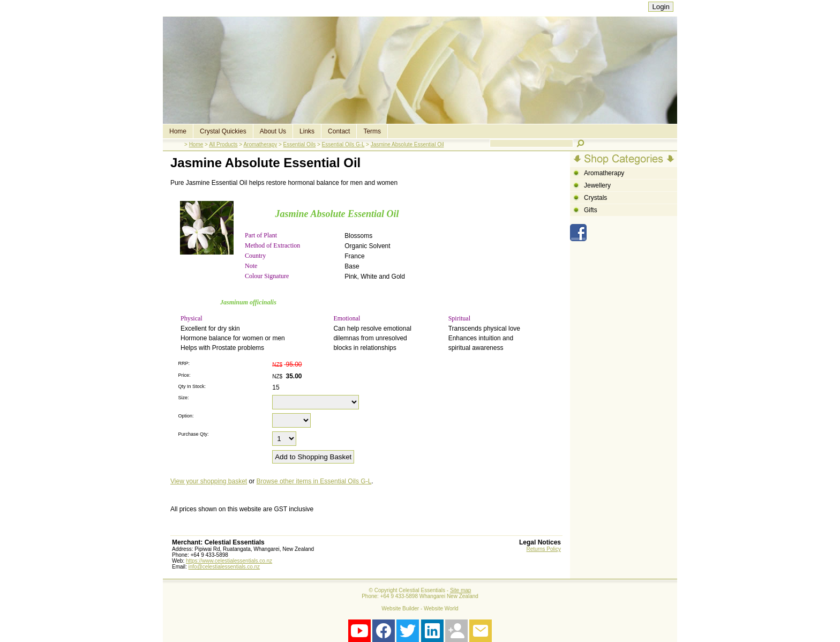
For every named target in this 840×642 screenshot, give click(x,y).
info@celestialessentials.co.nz (224, 567)
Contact (339, 131)
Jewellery (597, 185)
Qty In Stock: (192, 386)
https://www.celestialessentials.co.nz (229, 561)
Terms (372, 131)
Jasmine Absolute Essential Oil (407, 144)
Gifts (591, 210)
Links (307, 131)
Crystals (595, 198)
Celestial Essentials (422, 590)
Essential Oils (300, 144)
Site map (460, 590)
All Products (223, 144)
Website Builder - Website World (420, 609)
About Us (273, 131)
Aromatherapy (260, 144)
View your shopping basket (209, 481)
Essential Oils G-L (343, 144)
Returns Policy (544, 549)
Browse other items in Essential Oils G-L (314, 481)
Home (178, 131)
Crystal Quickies (223, 131)
